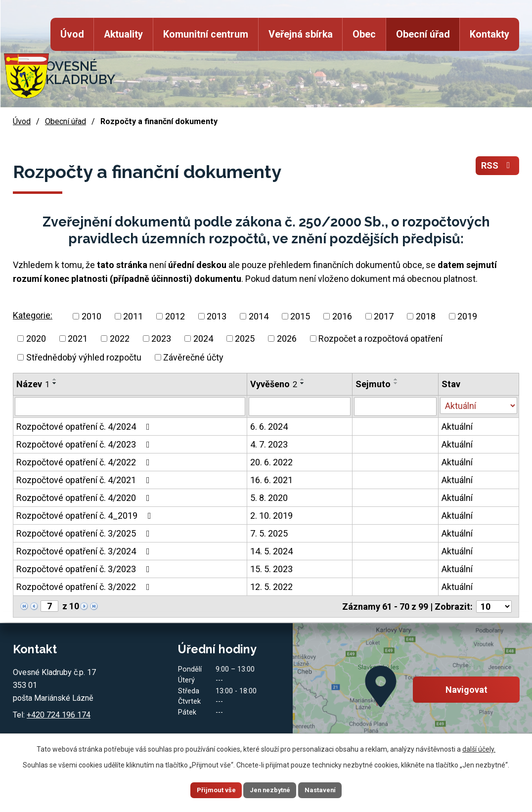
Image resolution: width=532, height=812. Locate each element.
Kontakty (489, 34)
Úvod (72, 34)
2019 (467, 316)
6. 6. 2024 (269, 427)
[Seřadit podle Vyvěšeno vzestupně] (303, 379)
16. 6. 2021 (271, 480)
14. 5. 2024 (271, 551)
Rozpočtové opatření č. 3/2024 (85, 551)
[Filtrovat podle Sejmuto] (395, 406)
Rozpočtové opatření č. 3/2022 (85, 587)
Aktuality (123, 34)
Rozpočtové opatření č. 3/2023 (85, 569)
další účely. (479, 745)
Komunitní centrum (206, 34)
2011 (133, 316)
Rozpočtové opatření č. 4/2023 (85, 444)
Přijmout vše (206, 789)
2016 (342, 316)
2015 (300, 316)
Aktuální (457, 427)
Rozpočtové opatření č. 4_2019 (86, 516)
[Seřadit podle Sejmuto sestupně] (396, 383)
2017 (384, 316)
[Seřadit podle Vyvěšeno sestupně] (303, 383)
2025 (245, 338)
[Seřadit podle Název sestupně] (55, 383)
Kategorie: (33, 315)
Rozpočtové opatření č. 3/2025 (85, 533)
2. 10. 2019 (271, 516)
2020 (36, 338)
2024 (203, 338)
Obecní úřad (423, 34)
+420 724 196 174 (59, 715)
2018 (426, 316)
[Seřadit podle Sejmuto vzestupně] (396, 379)
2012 (175, 316)
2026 (287, 338)
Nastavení (330, 789)
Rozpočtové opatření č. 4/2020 (85, 498)
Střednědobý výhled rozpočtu (84, 357)
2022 (120, 338)
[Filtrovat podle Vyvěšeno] (300, 406)
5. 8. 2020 (269, 498)
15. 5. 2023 (271, 569)
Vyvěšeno (274, 384)
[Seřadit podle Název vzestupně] (55, 379)
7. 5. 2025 (269, 533)
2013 (217, 316)
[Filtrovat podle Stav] (479, 406)
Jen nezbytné (270, 789)
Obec (364, 34)
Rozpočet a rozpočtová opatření (380, 338)
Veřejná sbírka (300, 34)
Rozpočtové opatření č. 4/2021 (85, 480)
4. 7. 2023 (269, 444)
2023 (161, 338)
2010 (91, 316)
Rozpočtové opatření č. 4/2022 (85, 462)
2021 (78, 338)
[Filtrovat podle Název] (130, 406)
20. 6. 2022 (271, 462)
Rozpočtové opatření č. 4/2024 (85, 427)
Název (33, 384)
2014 (259, 316)
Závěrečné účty (193, 357)
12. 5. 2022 (271, 587)
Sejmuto (373, 384)
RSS (498, 166)
